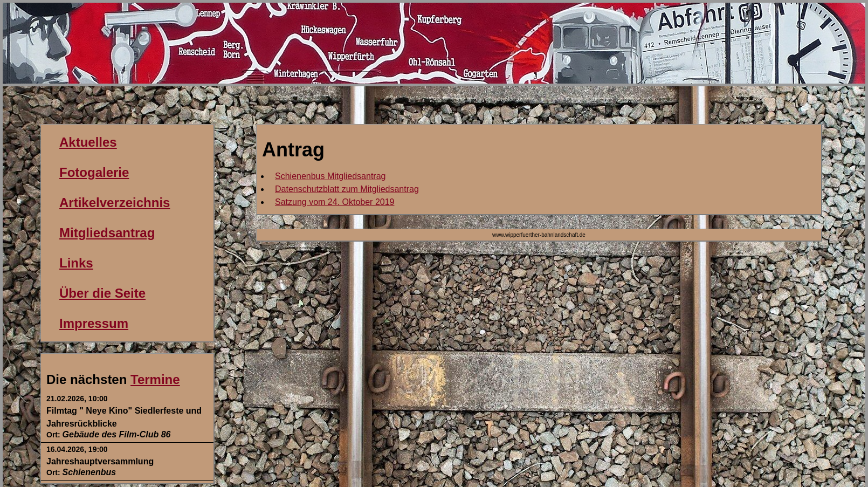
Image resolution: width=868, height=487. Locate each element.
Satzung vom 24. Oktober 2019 (335, 202)
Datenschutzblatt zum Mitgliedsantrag (347, 189)
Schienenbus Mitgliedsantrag (330, 176)
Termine (155, 379)
